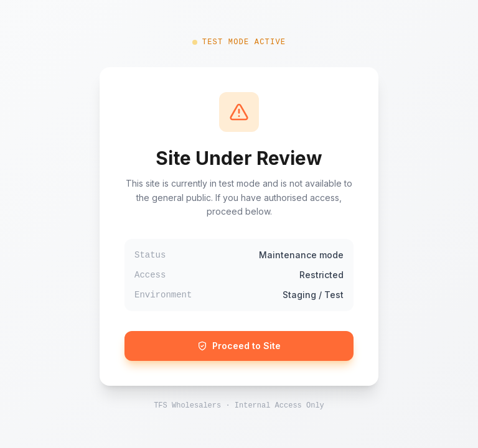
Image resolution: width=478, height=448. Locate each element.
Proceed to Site (239, 346)
